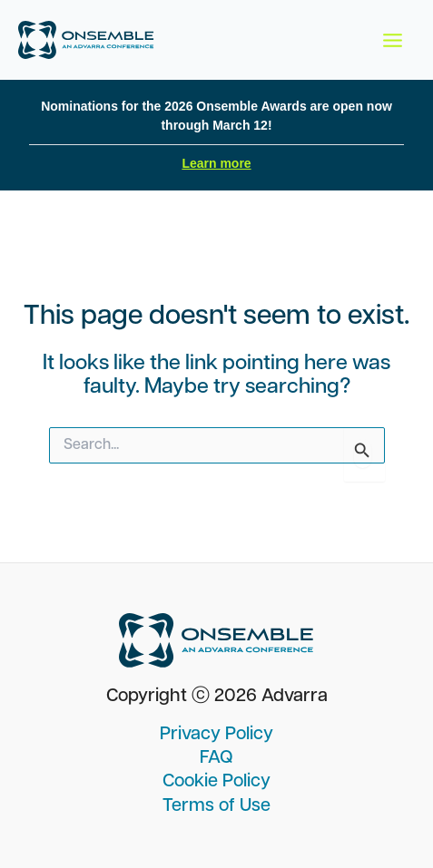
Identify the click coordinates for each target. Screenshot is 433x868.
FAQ (216, 758)
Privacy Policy (216, 735)
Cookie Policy (216, 782)
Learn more (216, 163)
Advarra (295, 697)
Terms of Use (216, 806)
